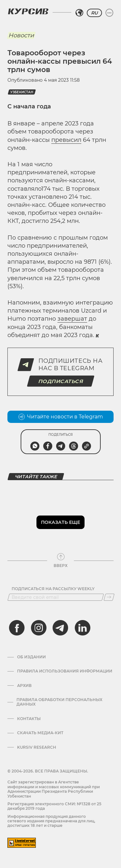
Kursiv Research (37, 747)
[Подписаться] (109, 597)
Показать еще (60, 522)
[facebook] (17, 628)
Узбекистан (22, 92)
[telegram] (60, 628)
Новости (21, 35)
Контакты (29, 719)
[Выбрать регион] (79, 13)
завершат (72, 319)
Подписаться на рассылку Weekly (53, 589)
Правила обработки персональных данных (59, 702)
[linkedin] (82, 628)
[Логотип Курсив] (28, 11)
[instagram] (39, 628)
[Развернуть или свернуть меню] (109, 13)
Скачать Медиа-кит (40, 733)
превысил (66, 140)
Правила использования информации (65, 671)
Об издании (31, 657)
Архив (24, 686)
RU (94, 13)
